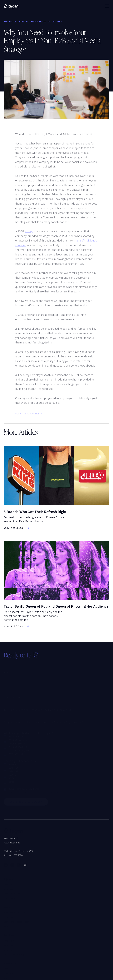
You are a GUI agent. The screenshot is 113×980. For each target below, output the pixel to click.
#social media (33, 417)
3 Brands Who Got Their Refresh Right (35, 512)
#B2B (18, 417)
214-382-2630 (11, 842)
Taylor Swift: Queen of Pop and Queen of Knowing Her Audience (56, 606)
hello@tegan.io (12, 846)
